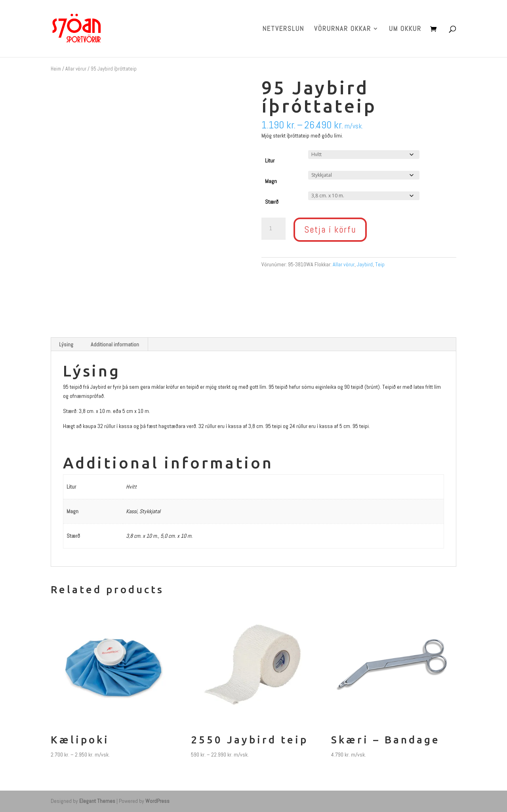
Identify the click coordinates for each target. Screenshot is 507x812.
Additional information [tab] (115, 344)
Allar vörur (76, 69)
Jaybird (365, 264)
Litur (270, 160)
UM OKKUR (405, 29)
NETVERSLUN (283, 29)
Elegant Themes (97, 801)
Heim (56, 69)
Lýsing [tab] (66, 344)
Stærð (272, 202)
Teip (380, 264)
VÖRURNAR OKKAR (343, 29)
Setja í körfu (330, 229)
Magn (271, 181)
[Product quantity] (273, 229)
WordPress (157, 801)
